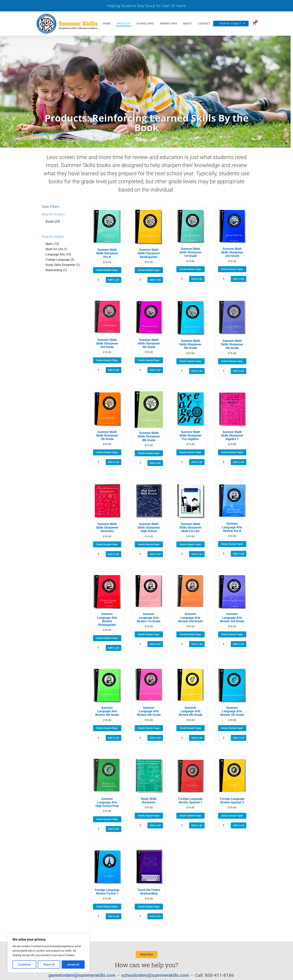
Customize (24, 965)
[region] (49, 953)
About (188, 23)
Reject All (49, 965)
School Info (145, 23)
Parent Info (169, 23)
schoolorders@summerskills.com (156, 975)
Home (107, 23)
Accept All (73, 965)
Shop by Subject (232, 24)
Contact (204, 23)
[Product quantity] (98, 280)
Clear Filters (50, 206)
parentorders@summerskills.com (83, 975)
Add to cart (114, 280)
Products (124, 23)
